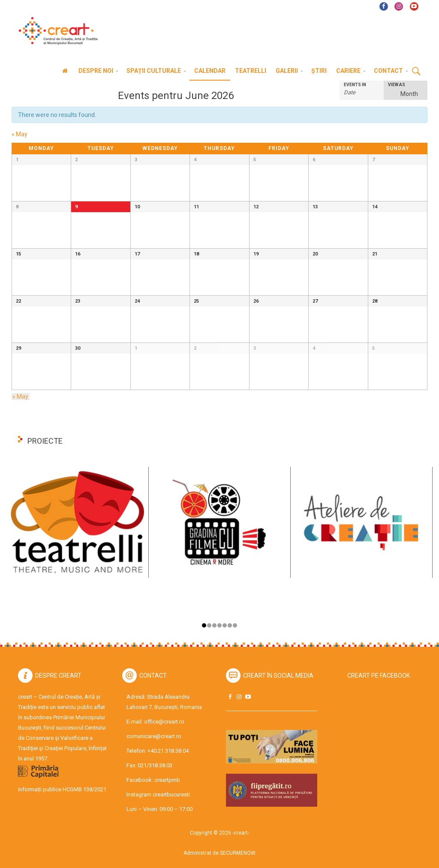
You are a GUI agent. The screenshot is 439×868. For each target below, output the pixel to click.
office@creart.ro (164, 722)
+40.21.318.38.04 (168, 751)
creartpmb (167, 780)
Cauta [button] (416, 72)
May (20, 134)
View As (397, 85)
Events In (355, 85)
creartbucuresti (171, 794)
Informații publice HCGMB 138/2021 (62, 789)
